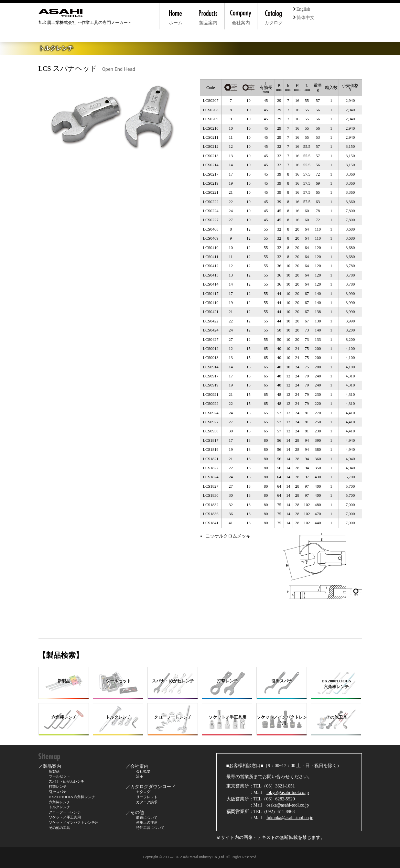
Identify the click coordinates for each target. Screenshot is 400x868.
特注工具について (150, 828)
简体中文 (304, 18)
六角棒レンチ (59, 802)
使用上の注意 (147, 822)
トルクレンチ (59, 807)
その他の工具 (59, 828)
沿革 (140, 776)
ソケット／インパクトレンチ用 (74, 822)
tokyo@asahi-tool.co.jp (288, 792)
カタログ (143, 792)
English (302, 9)
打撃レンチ (58, 787)
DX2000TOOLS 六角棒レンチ (72, 797)
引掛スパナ (58, 792)
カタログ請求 (147, 802)
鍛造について (147, 818)
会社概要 (143, 771)
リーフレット (147, 797)
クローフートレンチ (65, 812)
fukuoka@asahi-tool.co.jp (290, 818)
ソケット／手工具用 (65, 817)
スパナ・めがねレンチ (67, 781)
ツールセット (59, 776)
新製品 (54, 771)
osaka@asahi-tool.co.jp (288, 805)
